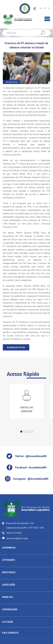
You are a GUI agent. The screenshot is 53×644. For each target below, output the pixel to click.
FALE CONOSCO (10, 633)
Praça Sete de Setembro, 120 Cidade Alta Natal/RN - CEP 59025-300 (25, 525)
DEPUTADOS (9, 572)
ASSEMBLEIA (9, 548)
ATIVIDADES (9, 560)
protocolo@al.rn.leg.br (18, 538)
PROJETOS (8, 597)
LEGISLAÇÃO (9, 585)
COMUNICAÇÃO (10, 609)
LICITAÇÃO (8, 622)
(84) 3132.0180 (14, 533)
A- (49, 8)
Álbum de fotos (16, 347)
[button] (21, 432)
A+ (41, 8)
